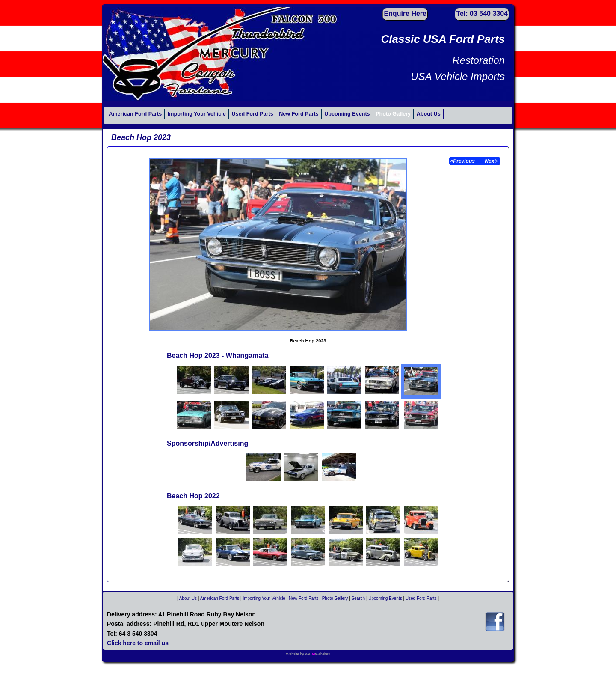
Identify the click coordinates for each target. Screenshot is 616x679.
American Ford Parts (135, 114)
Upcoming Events (347, 114)
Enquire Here (405, 13)
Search (358, 598)
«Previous (463, 161)
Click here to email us (138, 643)
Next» (491, 161)
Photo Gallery (393, 114)
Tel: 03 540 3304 (482, 13)
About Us (429, 114)
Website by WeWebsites (308, 654)
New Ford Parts (299, 114)
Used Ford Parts (252, 114)
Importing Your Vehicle (197, 114)
